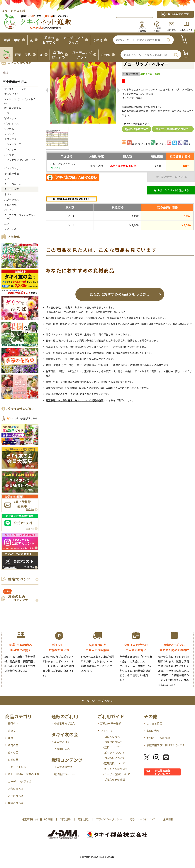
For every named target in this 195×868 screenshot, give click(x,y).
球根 (6, 73)
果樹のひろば (16, 803)
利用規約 (65, 819)
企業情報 (168, 819)
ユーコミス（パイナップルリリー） (20, 217)
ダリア (8, 179)
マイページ (107, 731)
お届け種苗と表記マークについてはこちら (69, 394)
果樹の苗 (13, 760)
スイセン (9, 155)
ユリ (7, 224)
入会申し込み (62, 749)
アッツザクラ (11, 94)
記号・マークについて (143, 819)
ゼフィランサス (13, 168)
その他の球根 (11, 174)
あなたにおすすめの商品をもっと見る (120, 294)
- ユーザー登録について (116, 774)
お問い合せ (153, 731)
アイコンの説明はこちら (137, 124)
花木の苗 (13, 752)
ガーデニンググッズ (20, 781)
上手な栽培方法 (63, 767)
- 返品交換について (114, 763)
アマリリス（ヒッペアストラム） (20, 101)
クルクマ (9, 134)
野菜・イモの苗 (17, 767)
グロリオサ (10, 139)
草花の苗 (13, 745)
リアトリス (10, 229)
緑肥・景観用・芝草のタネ (23, 774)
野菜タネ (13, 723)
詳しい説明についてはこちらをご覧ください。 (126, 388)
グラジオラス (11, 123)
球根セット (10, 118)
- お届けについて (112, 742)
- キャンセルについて (115, 769)
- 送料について (111, 747)
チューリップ (11, 189)
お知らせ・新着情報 (158, 738)
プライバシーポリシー (109, 819)
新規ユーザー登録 (111, 723)
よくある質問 (154, 723)
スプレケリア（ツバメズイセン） (20, 162)
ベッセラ (9, 210)
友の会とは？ (62, 742)
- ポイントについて (114, 753)
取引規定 (83, 819)
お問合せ (172, 29)
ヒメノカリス (11, 205)
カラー (8, 113)
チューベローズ (13, 184)
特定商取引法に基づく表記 (37, 819)
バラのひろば (16, 796)
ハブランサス (11, 200)
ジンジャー (10, 149)
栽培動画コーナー (65, 774)
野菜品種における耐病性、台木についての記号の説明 (75, 400)
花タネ (12, 731)
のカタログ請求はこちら (22, 418)
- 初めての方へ (111, 737)
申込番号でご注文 (65, 723)
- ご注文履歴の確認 (114, 780)
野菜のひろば (16, 789)
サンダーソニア (13, 144)
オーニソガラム (13, 108)
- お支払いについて (114, 758)
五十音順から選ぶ (15, 82)
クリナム (9, 129)
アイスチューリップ (15, 89)
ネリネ (8, 194)
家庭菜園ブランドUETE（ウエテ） (167, 745)
